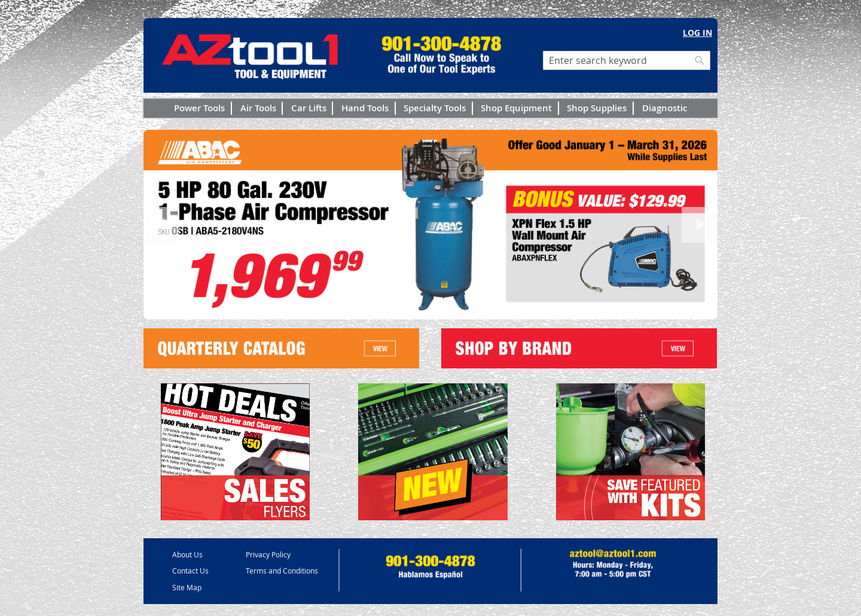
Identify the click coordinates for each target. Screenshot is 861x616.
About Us (187, 554)
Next (700, 225)
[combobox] (627, 60)
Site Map (187, 587)
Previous (161, 225)
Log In (697, 33)
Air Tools (258, 108)
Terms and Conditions (282, 571)
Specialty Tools (435, 108)
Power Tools (199, 108)
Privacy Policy (268, 554)
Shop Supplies (597, 108)
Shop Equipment (516, 108)
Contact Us (190, 571)
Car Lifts (309, 108)
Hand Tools (365, 108)
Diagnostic (665, 108)
